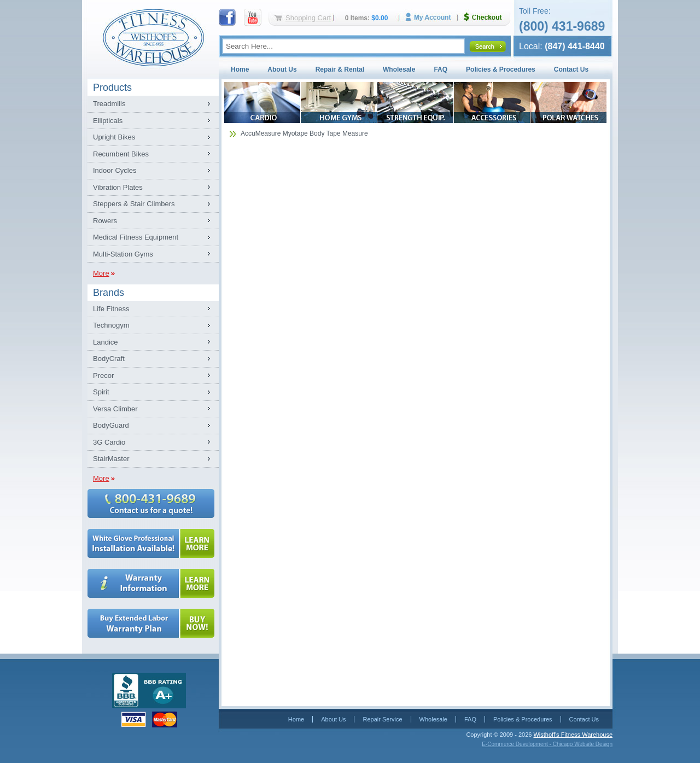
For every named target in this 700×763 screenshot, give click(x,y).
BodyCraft (109, 359)
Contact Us (571, 69)
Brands (109, 293)
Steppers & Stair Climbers (134, 204)
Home (240, 69)
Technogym (111, 325)
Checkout (487, 17)
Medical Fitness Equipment (136, 237)
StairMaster (111, 459)
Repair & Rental (340, 69)
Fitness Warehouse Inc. (153, 37)
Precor (103, 375)
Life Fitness (111, 309)
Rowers (105, 221)
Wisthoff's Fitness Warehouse (573, 735)
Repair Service (382, 719)
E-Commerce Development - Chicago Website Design (547, 744)
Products (112, 88)
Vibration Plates (118, 187)
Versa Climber (115, 409)
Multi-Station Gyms (123, 254)
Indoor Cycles (115, 170)
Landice (106, 342)
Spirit (101, 392)
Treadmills (109, 104)
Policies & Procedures (501, 69)
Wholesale (399, 69)
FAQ (441, 69)
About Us (282, 69)
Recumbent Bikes (121, 154)
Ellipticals (108, 121)
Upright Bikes (114, 137)
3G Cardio (109, 442)
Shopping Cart (308, 18)
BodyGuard (111, 425)
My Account (432, 17)
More (101, 273)
